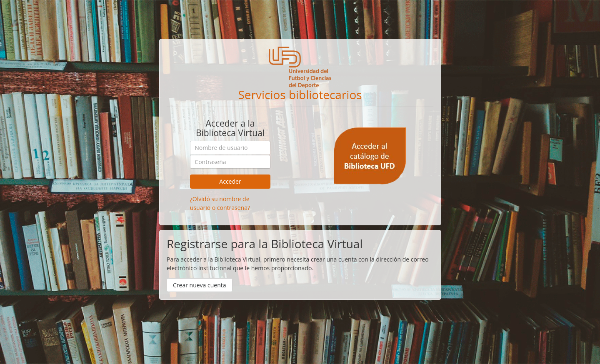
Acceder (230, 181)
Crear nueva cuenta (200, 285)
